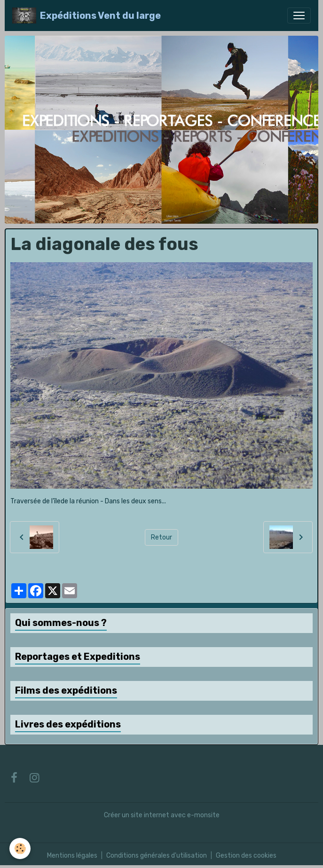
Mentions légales (72, 856)
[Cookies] (20, 848)
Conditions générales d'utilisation (157, 856)
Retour (161, 537)
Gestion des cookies (246, 856)
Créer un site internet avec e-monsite (162, 815)
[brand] (87, 16)
